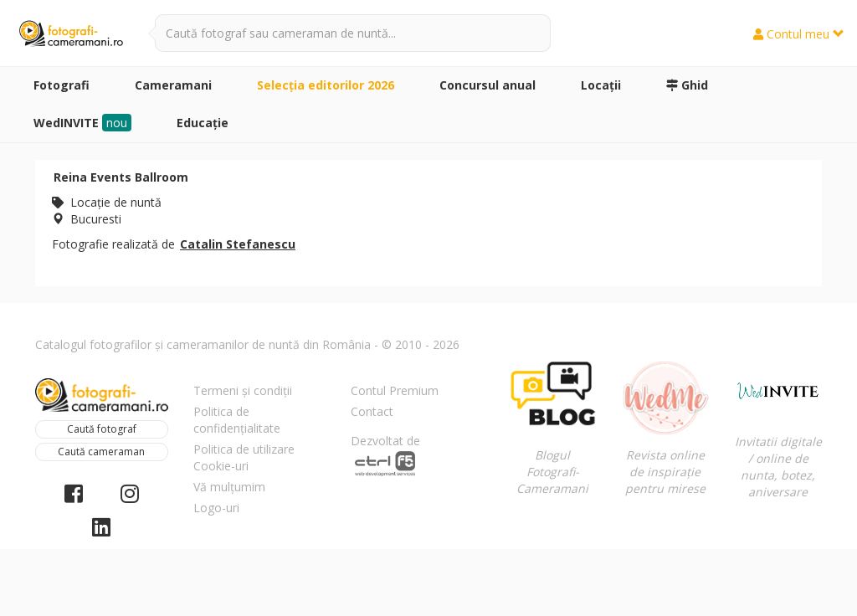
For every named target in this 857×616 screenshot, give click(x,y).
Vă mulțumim (229, 487)
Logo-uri (216, 508)
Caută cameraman (101, 452)
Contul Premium (395, 390)
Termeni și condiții (243, 390)
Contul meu (799, 34)
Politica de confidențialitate (237, 420)
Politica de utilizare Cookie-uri (244, 457)
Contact (372, 411)
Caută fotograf (102, 429)
